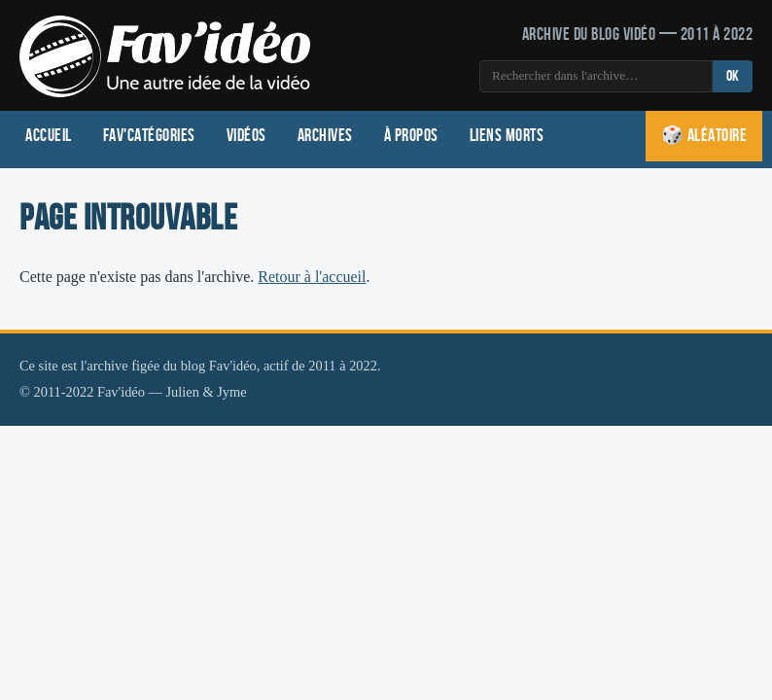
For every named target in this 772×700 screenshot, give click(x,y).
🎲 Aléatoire (704, 136)
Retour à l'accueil (312, 277)
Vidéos (246, 136)
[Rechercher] (596, 76)
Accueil (49, 136)
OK (733, 76)
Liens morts (507, 136)
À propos (411, 136)
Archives (325, 136)
